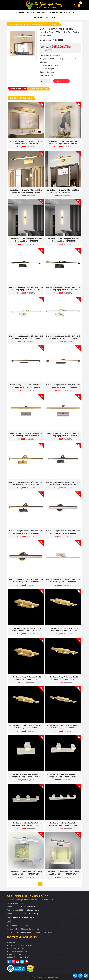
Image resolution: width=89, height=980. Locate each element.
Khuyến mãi (57, 13)
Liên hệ (53, 18)
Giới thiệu (31, 13)
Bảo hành (12, 942)
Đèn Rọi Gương (50, 24)
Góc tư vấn (69, 13)
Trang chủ (20, 13)
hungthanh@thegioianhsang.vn (23, 917)
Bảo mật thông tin (15, 954)
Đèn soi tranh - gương (31, 24)
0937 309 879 (29, 906)
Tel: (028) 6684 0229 (15, 903)
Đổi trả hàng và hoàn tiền (18, 951)
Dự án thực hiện (41, 18)
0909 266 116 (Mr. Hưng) (29, 913)
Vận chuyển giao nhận (17, 948)
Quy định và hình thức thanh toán (21, 945)
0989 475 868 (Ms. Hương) (29, 910)
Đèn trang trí (43, 13)
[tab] (18, 89)
